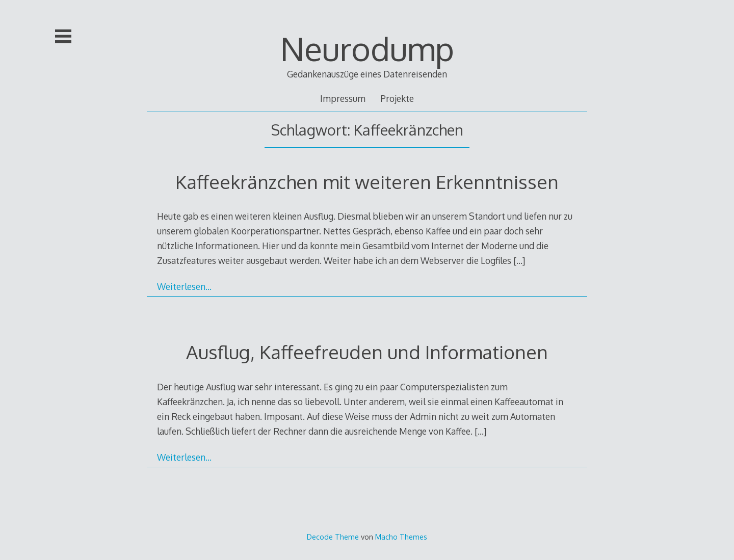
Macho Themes (401, 537)
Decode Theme (333, 537)
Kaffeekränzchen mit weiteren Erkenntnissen (367, 182)
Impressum (343, 98)
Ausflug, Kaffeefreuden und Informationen (367, 352)
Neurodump (367, 48)
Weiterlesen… (184, 286)
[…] (519, 260)
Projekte (397, 98)
